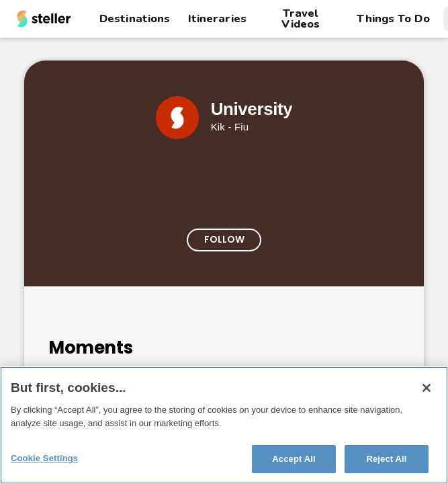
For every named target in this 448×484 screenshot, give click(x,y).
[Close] (427, 388)
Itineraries (217, 18)
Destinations (135, 18)
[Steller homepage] (44, 19)
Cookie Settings (44, 458)
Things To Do (393, 18)
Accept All (294, 459)
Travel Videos (301, 19)
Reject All (386, 459)
